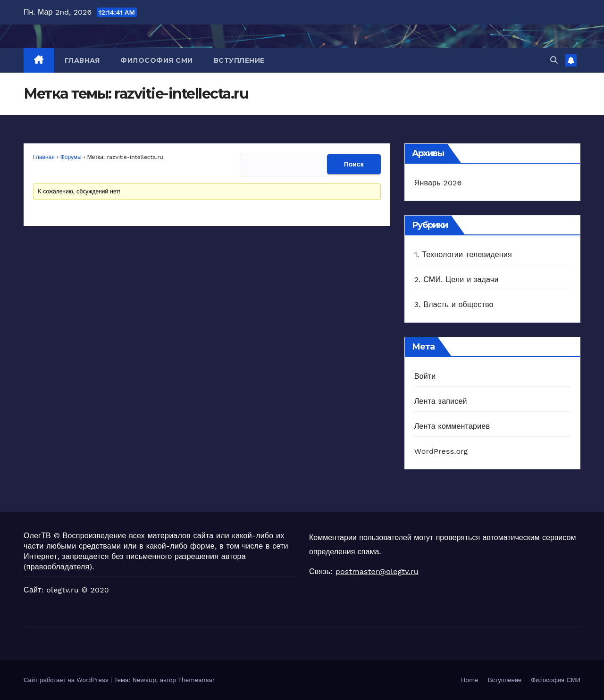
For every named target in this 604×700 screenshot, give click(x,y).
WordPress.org (441, 451)
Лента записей (441, 401)
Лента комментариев (452, 426)
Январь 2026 (438, 183)
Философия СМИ (157, 60)
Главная (82, 60)
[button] (554, 60)
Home (470, 680)
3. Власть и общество (454, 304)
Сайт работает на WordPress (67, 680)
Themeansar (196, 680)
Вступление (239, 60)
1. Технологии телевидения (463, 254)
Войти (425, 376)
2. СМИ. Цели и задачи (457, 279)
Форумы (71, 157)
